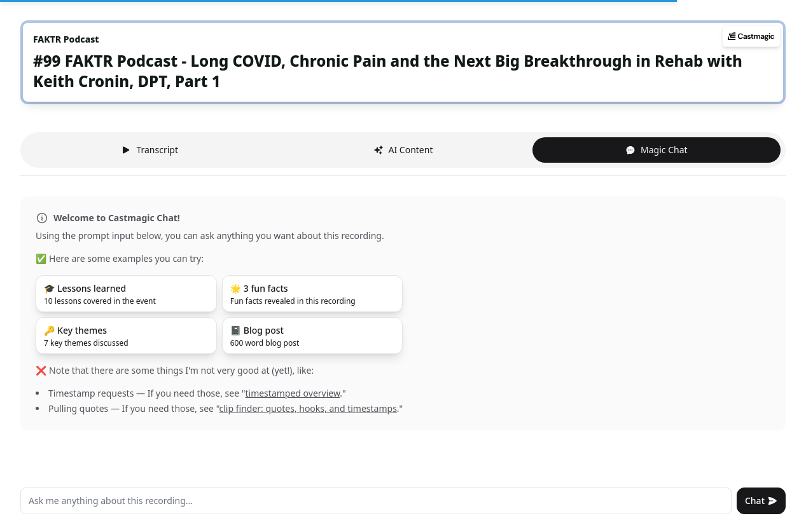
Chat (761, 501)
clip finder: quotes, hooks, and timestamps (308, 408)
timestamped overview (292, 393)
